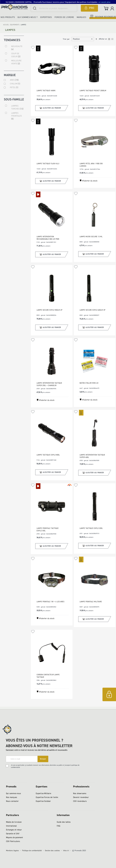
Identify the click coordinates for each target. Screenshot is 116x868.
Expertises (46, 17)
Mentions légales (12, 851)
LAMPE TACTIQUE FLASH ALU (48, 164)
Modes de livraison (14, 822)
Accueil (6, 25)
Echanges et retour (14, 830)
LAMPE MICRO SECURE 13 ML (91, 237)
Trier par (66, 39)
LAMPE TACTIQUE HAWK (46, 91)
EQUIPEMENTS (15, 25)
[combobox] (54, 8)
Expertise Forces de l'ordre (47, 797)
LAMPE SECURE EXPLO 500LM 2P (49, 310)
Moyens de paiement (15, 837)
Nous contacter (12, 801)
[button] (33, 48)
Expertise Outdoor (43, 801)
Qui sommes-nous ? (28, 17)
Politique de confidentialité (32, 851)
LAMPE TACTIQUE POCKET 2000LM (93, 91)
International (11, 826)
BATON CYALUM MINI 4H (89, 383)
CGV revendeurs (80, 801)
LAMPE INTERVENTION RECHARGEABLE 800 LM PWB (48, 238)
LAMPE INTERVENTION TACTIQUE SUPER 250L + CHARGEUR (49, 384)
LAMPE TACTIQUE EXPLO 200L (91, 528)
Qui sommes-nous (13, 793)
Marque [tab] (10, 76)
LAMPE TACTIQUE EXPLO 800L (48, 455)
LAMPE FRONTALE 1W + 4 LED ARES (50, 602)
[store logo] (15, 7)
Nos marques (12, 797)
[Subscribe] (43, 759)
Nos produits (8, 17)
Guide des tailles (64, 822)
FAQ (59, 826)
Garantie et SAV (13, 834)
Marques (81, 17)
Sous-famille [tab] (14, 101)
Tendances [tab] (12, 40)
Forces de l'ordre (64, 17)
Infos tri (66, 851)
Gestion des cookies (52, 851)
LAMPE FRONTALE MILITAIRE (91, 602)
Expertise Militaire (43, 793)
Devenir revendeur (81, 797)
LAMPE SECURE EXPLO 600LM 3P (92, 310)
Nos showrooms (80, 793)
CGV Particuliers (13, 841)
